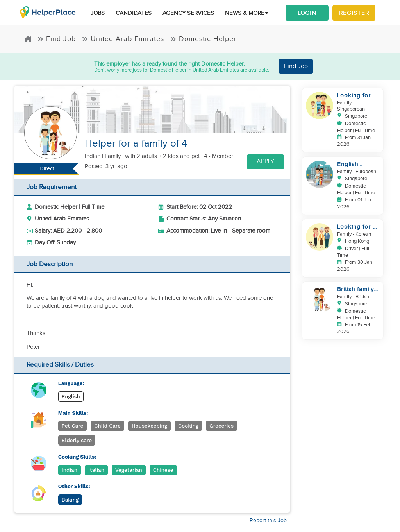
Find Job (56, 39)
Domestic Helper (203, 39)
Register (354, 13)
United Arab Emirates (123, 39)
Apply (265, 162)
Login (307, 13)
